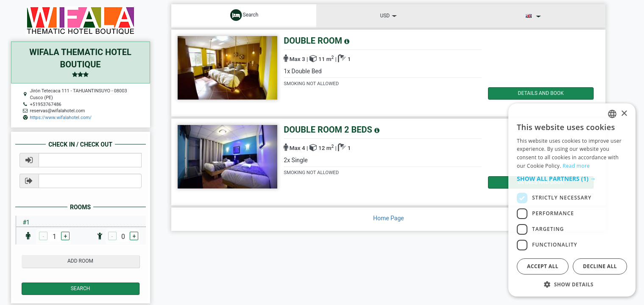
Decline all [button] (600, 266)
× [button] (624, 114)
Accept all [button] (543, 266)
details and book (524, 93)
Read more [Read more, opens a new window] (576, 166)
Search (81, 288)
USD (388, 16)
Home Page (389, 218)
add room (80, 261)
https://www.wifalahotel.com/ (61, 118)
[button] (572, 179)
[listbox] (612, 114)
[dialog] (572, 200)
